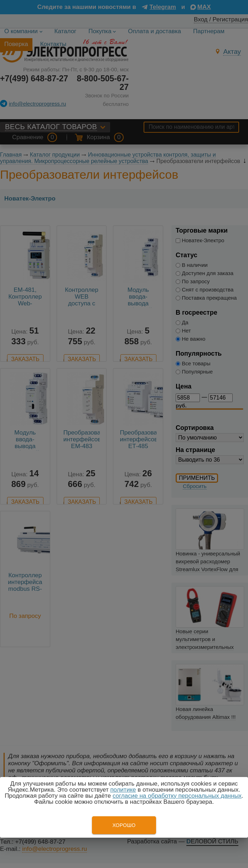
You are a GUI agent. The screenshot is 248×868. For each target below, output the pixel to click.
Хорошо (124, 825)
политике (123, 790)
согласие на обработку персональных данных (177, 796)
